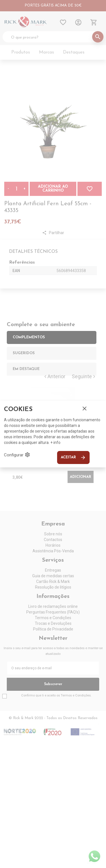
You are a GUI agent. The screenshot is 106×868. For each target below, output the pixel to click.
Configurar (17, 455)
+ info (55, 442)
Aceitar (73, 457)
